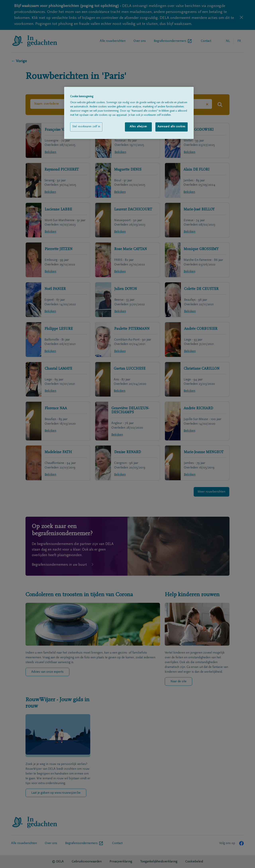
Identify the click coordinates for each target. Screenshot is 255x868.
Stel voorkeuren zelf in (86, 127)
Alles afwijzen (138, 127)
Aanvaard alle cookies (172, 127)
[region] (129, 113)
